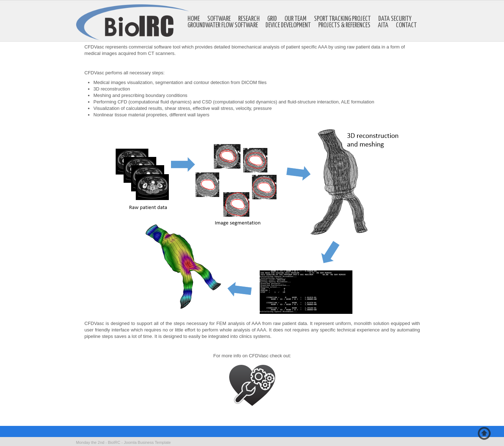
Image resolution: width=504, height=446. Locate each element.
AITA (383, 25)
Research (249, 19)
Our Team (295, 19)
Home (194, 19)
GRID (272, 19)
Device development (288, 25)
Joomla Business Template (147, 442)
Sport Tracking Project (342, 19)
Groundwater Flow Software (223, 25)
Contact (406, 25)
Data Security (395, 19)
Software (219, 19)
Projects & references (344, 25)
